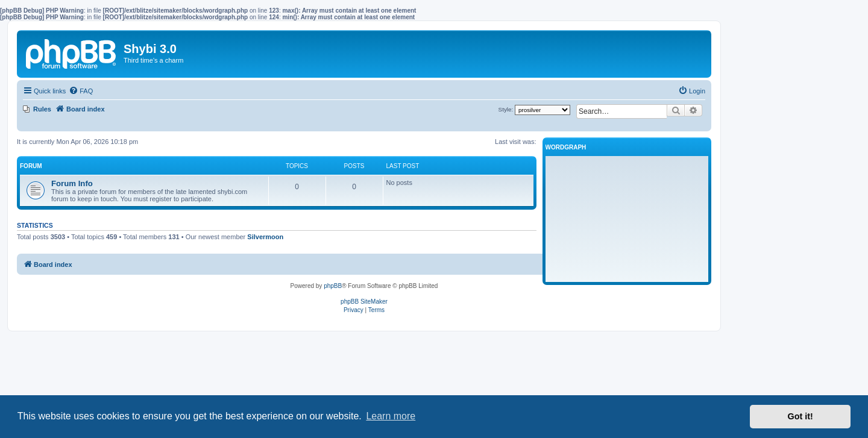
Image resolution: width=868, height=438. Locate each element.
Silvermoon (265, 237)
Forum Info (72, 183)
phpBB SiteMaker (364, 302)
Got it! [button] (800, 416)
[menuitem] (81, 91)
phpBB (333, 286)
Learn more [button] (391, 416)
